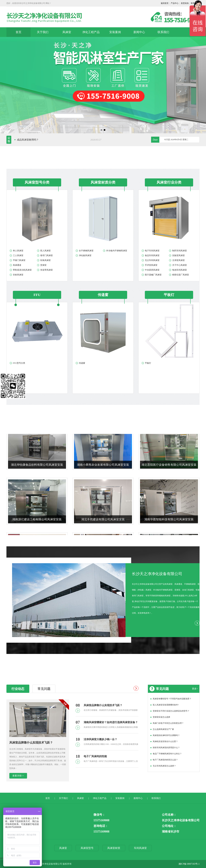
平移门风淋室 (19, 260)
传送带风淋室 (47, 270)
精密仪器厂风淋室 (181, 275)
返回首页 (165, 3)
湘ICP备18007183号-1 (189, 864)
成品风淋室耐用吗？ (28, 140)
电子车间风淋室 (152, 251)
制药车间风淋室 (180, 251)
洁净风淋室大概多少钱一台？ (100, 739)
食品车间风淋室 (152, 255)
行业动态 (18, 689)
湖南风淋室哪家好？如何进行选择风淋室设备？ (111, 722)
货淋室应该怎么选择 (161, 717)
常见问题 (44, 689)
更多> (195, 689)
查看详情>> (18, 776)
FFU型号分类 (19, 363)
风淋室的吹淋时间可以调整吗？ (166, 735)
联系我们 (163, 32)
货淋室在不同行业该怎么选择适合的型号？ (171, 711)
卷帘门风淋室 (47, 255)
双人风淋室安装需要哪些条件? (166, 705)
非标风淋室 (18, 275)
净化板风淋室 (85, 255)
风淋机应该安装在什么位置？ (165, 741)
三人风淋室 (18, 255)
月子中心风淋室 (180, 265)
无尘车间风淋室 (152, 260)
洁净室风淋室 (178, 260)
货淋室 (43, 265)
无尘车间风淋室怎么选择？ (164, 766)
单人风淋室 (18, 251)
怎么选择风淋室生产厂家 (163, 729)
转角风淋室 (45, 260)
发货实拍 (185, 3)
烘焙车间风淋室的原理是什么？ (166, 748)
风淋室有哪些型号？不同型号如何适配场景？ (172, 699)
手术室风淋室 (151, 265)
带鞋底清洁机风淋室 (22, 270)
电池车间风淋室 (180, 270)
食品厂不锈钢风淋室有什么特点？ (167, 754)
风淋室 (67, 32)
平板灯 (148, 363)
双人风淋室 (45, 251)
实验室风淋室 (178, 255)
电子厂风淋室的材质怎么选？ (165, 760)
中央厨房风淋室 (152, 270)
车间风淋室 (140, 848)
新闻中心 (139, 32)
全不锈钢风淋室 (86, 251)
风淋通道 (17, 265)
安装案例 (115, 32)
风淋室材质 (114, 848)
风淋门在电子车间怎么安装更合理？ (168, 723)
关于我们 (43, 32)
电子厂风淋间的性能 (95, 756)
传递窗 (82, 363)
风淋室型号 (87, 848)
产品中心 (175, 3)
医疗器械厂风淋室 (153, 275)
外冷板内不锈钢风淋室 (117, 251)
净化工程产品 (91, 32)
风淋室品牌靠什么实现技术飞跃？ (31, 743)
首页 (19, 32)
